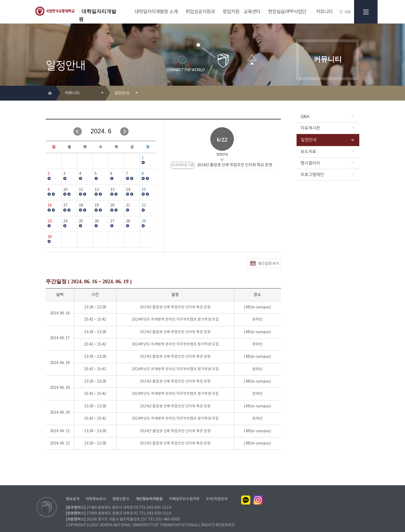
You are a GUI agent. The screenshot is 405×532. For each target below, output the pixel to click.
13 (112, 190)
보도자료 (327, 152)
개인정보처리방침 (149, 492)
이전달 (78, 131)
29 (144, 221)
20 (112, 205)
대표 (345, 12)
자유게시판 (327, 128)
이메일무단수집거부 (184, 492)
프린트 (347, 93)
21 (128, 205)
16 (50, 205)
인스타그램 (258, 493)
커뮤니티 (324, 12)
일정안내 (327, 140)
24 (65, 221)
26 (97, 221)
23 (50, 221)
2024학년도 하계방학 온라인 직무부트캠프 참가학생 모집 (175, 320)
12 (97, 190)
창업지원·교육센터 (241, 12)
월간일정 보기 (269, 264)
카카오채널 (246, 493)
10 (65, 190)
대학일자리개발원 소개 (156, 12)
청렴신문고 (121, 492)
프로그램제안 (327, 175)
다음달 (124, 131)
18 (81, 205)
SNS (356, 93)
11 (81, 190)
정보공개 (73, 492)
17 (65, 205)
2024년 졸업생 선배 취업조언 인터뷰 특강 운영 (175, 307)
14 (128, 190)
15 (144, 190)
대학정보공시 (96, 492)
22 (144, 205)
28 (128, 221)
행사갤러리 (327, 163)
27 (112, 221)
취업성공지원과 (200, 12)
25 (81, 221)
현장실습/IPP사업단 (287, 12)
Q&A (327, 117)
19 (97, 205)
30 (50, 237)
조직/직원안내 (217, 492)
